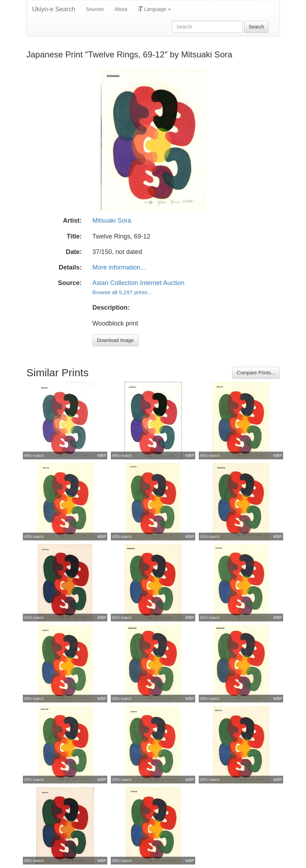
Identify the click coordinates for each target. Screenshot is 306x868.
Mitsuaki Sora (112, 221)
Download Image (116, 340)
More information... (119, 267)
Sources (95, 9)
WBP (102, 455)
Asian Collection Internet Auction (139, 283)
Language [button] (154, 9)
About (121, 9)
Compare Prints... (256, 373)
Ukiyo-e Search (54, 9)
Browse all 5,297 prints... (122, 292)
